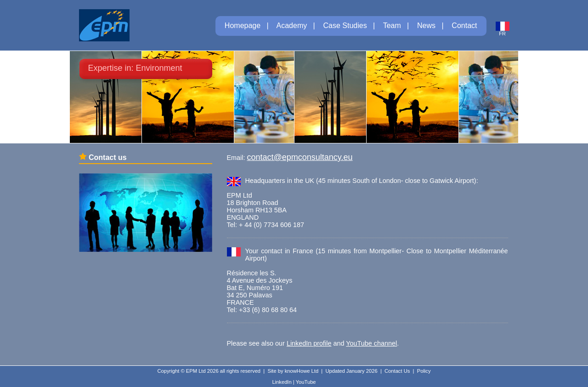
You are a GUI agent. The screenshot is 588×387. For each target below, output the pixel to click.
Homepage (243, 26)
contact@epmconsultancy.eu (300, 157)
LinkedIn (282, 382)
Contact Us (397, 371)
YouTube (306, 382)
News (426, 26)
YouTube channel (371, 343)
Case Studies (345, 26)
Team (392, 26)
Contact (464, 26)
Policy (424, 371)
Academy (292, 26)
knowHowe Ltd (302, 371)
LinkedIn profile (309, 343)
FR (503, 31)
